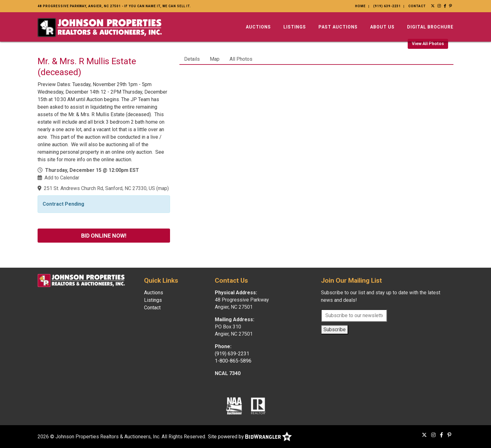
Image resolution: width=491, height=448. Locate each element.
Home (360, 6)
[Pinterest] (451, 6)
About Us (382, 27)
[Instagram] (439, 6)
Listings (295, 27)
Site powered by (250, 437)
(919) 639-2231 (387, 6)
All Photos (241, 59)
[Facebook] (445, 6)
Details (192, 59)
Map (215, 59)
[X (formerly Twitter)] (433, 6)
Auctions (258, 27)
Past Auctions (338, 27)
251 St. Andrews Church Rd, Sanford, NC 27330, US (99, 188)
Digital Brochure (430, 27)
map (163, 188)
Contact (417, 6)
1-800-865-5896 (233, 361)
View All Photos (428, 44)
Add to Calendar (62, 178)
